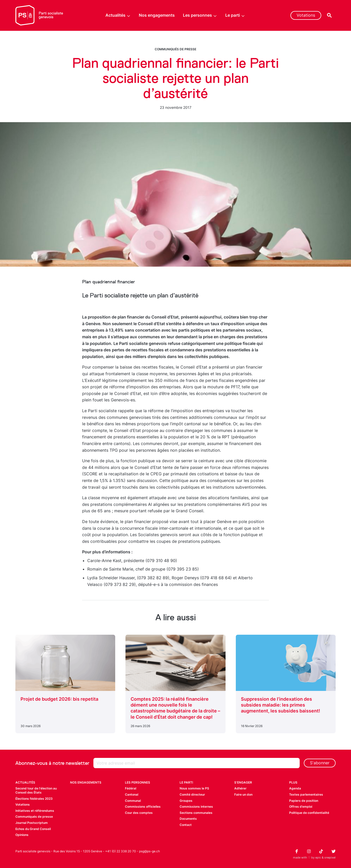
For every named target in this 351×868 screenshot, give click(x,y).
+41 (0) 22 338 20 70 (121, 851)
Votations (306, 15)
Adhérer (240, 788)
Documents (188, 819)
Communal (133, 801)
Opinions (22, 835)
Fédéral (131, 788)
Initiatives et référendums (35, 811)
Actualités (118, 15)
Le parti (235, 15)
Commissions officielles (143, 807)
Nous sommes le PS (194, 788)
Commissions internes (196, 807)
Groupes (186, 801)
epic (318, 857)
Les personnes (200, 15)
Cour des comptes (139, 813)
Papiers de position (304, 801)
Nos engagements (157, 15)
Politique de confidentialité (309, 813)
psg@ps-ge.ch (149, 851)
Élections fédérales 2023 (34, 799)
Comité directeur (192, 794)
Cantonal (132, 794)
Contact (186, 825)
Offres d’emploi (301, 807)
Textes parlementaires (306, 794)
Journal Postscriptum (32, 823)
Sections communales (196, 813)
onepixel (330, 857)
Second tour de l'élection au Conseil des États (36, 790)
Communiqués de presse (175, 49)
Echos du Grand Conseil (33, 829)
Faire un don (243, 794)
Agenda (295, 788)
